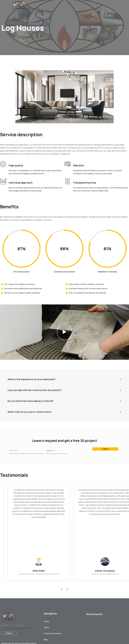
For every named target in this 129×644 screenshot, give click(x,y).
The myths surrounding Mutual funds (16, 629)
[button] (64, 332)
